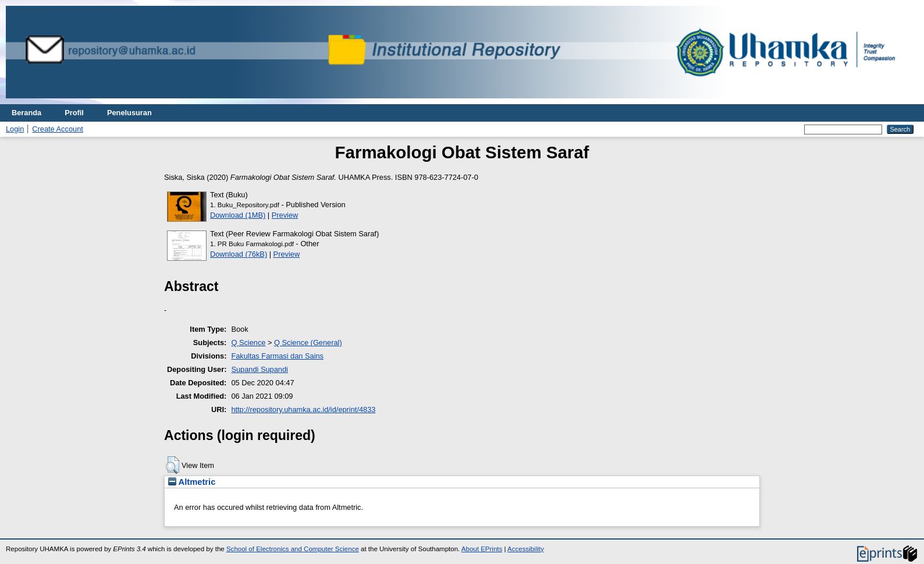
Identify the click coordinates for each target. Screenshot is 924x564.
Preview (285, 215)
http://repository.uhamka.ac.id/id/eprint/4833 (303, 409)
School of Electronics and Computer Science (293, 549)
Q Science (248, 343)
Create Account (58, 129)
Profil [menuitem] (74, 113)
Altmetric (192, 482)
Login (15, 129)
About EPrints (482, 549)
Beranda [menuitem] (26, 113)
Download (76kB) (239, 254)
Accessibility (526, 549)
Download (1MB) (238, 215)
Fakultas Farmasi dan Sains (277, 356)
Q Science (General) (308, 343)
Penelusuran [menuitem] (129, 113)
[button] (173, 465)
